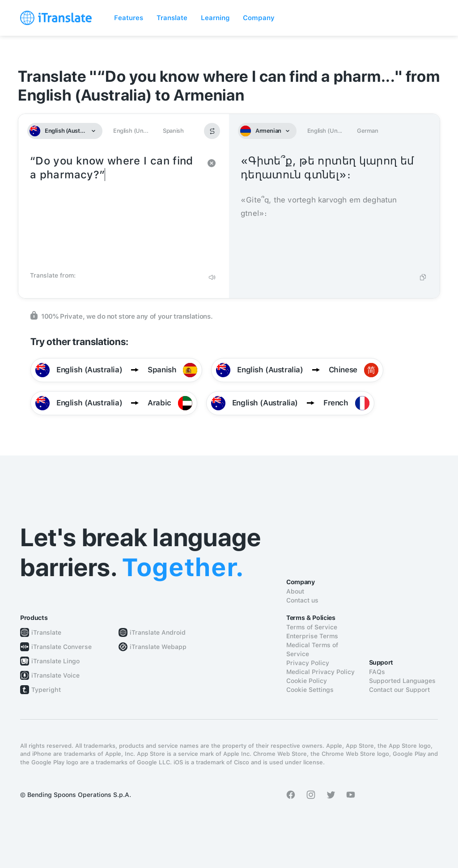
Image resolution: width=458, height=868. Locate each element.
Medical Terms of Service (312, 649)
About (295, 591)
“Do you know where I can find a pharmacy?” (115, 210)
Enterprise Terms (312, 636)
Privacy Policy (308, 663)
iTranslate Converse (61, 647)
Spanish (173, 131)
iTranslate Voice (55, 675)
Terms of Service (312, 627)
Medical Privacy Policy (320, 672)
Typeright (46, 690)
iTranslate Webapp (158, 647)
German (368, 131)
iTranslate (46, 632)
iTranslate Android (158, 632)
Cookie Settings (310, 690)
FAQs (377, 672)
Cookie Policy (307, 681)
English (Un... (131, 131)
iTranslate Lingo (55, 661)
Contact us (302, 600)
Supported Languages (402, 681)
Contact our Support (399, 690)
